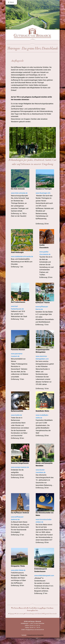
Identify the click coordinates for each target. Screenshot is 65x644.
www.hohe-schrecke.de (19, 193)
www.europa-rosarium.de (20, 467)
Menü (11, 2)
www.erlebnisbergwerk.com (44, 576)
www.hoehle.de (16, 415)
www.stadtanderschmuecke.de (22, 256)
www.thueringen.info (43, 193)
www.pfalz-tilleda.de (18, 570)
